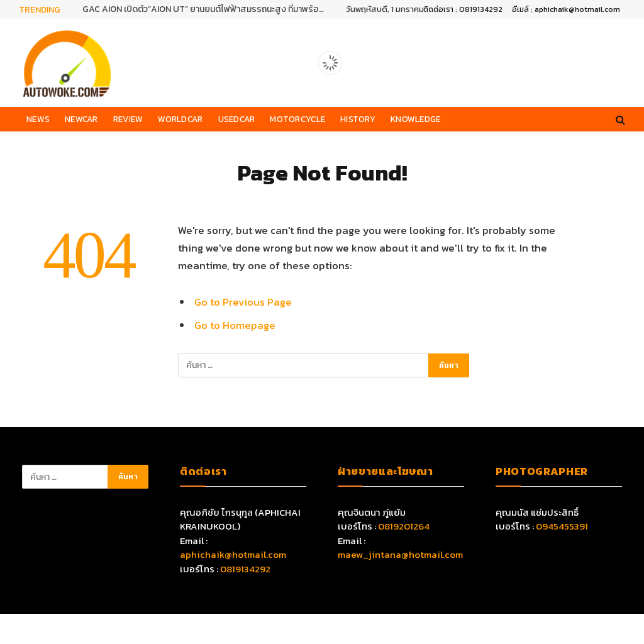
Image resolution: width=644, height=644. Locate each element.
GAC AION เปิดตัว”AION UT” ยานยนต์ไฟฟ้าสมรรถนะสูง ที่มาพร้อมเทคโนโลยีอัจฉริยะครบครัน (208, 9)
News (38, 119)
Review (128, 119)
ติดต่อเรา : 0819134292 (463, 9)
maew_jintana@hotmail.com (400, 554)
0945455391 (562, 526)
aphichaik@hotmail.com (233, 554)
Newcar (81, 119)
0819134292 (245, 569)
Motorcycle (297, 119)
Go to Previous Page (243, 302)
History (358, 119)
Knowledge (415, 119)
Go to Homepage (235, 325)
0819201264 (404, 526)
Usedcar (237, 119)
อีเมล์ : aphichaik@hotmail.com (566, 9)
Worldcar (180, 119)
